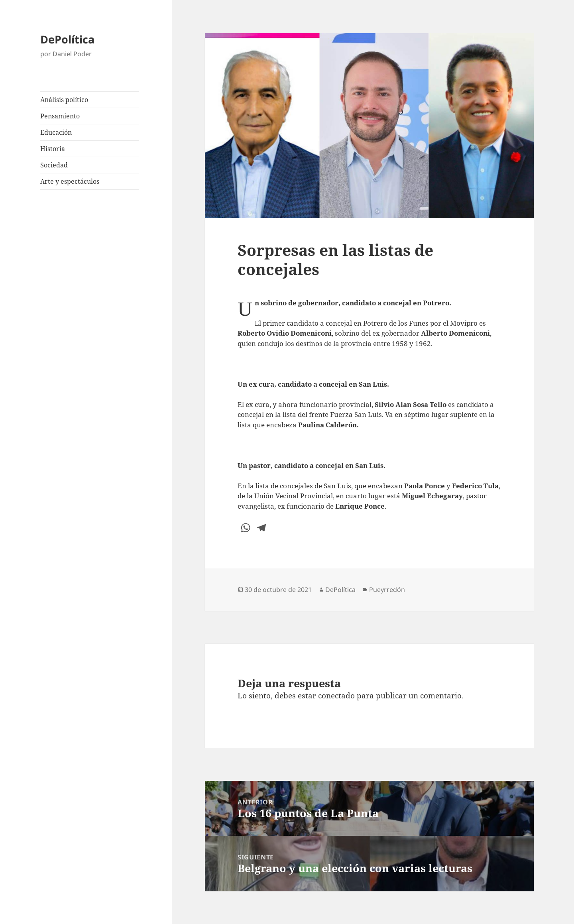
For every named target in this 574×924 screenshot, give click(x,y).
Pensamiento (60, 116)
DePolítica (67, 39)
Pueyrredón (387, 590)
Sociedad (54, 165)
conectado (336, 696)
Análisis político (64, 100)
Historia (53, 149)
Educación (56, 132)
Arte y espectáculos (70, 181)
